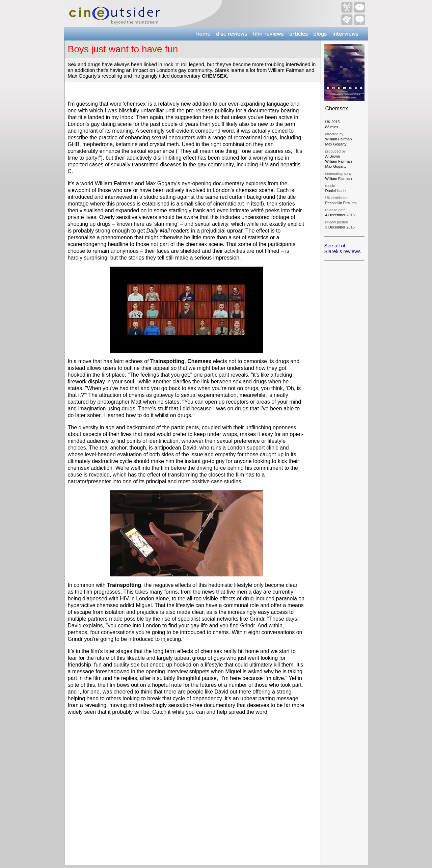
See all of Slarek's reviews (343, 248)
